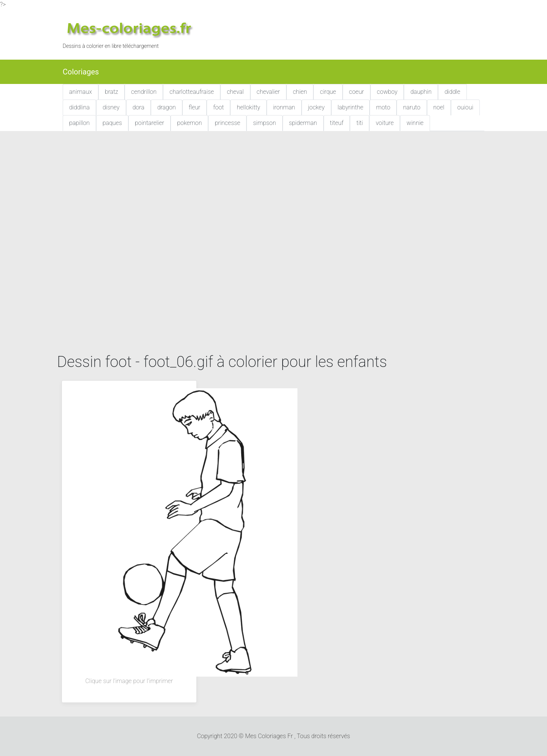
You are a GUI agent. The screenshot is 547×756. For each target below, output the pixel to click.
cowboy (387, 92)
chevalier (268, 92)
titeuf (337, 123)
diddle (452, 92)
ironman (284, 107)
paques (112, 123)
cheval (235, 92)
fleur (195, 107)
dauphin (421, 92)
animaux (81, 92)
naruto (412, 107)
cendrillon (144, 92)
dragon (167, 107)
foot (218, 107)
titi (360, 123)
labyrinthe (351, 107)
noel (439, 107)
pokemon (189, 123)
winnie (415, 123)
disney (111, 107)
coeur (356, 92)
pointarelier (149, 123)
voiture (385, 123)
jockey (316, 107)
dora (138, 107)
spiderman (303, 123)
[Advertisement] (273, 193)
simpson (264, 123)
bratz (111, 92)
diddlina (79, 107)
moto (383, 107)
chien (300, 92)
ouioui (465, 107)
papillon (79, 123)
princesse (227, 123)
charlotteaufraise (192, 92)
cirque (328, 92)
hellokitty (248, 107)
